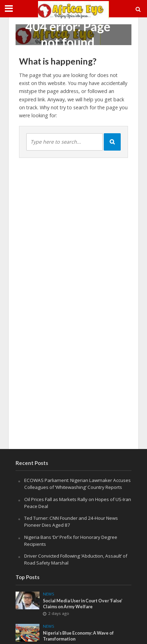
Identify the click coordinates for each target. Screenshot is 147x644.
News (49, 594)
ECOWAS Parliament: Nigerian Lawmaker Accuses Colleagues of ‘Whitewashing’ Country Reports (77, 484)
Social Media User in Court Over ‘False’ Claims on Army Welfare (83, 604)
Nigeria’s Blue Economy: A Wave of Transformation (78, 636)
